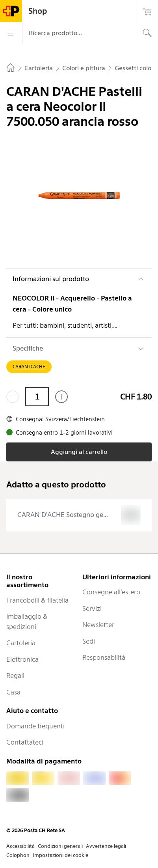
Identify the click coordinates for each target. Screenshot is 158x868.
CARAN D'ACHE (29, 367)
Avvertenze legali (106, 846)
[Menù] (11, 33)
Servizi (92, 609)
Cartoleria (21, 643)
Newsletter (98, 625)
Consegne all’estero (111, 592)
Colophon (18, 855)
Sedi (89, 641)
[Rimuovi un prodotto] (13, 397)
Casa (13, 692)
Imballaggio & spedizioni (27, 622)
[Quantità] (37, 397)
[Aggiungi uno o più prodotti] (61, 397)
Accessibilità (20, 846)
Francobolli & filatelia (37, 600)
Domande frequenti (35, 726)
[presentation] (79, 515)
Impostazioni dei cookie (60, 855)
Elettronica (22, 659)
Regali (15, 676)
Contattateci (25, 742)
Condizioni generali (60, 846)
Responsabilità (104, 657)
